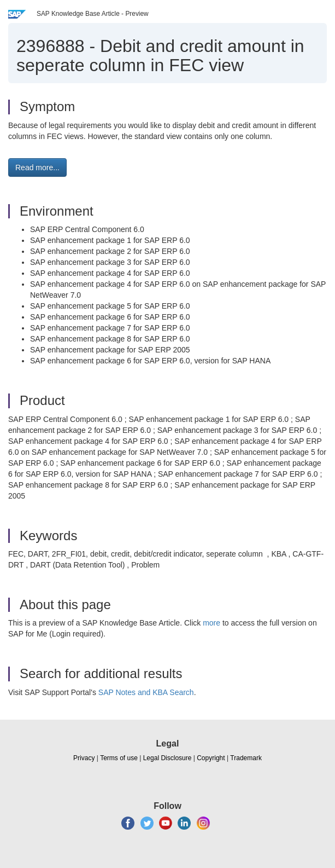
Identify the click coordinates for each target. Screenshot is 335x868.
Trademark (246, 758)
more (211, 623)
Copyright (211, 758)
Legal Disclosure (167, 758)
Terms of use (119, 758)
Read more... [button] (37, 167)
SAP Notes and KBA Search (146, 692)
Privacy (84, 758)
